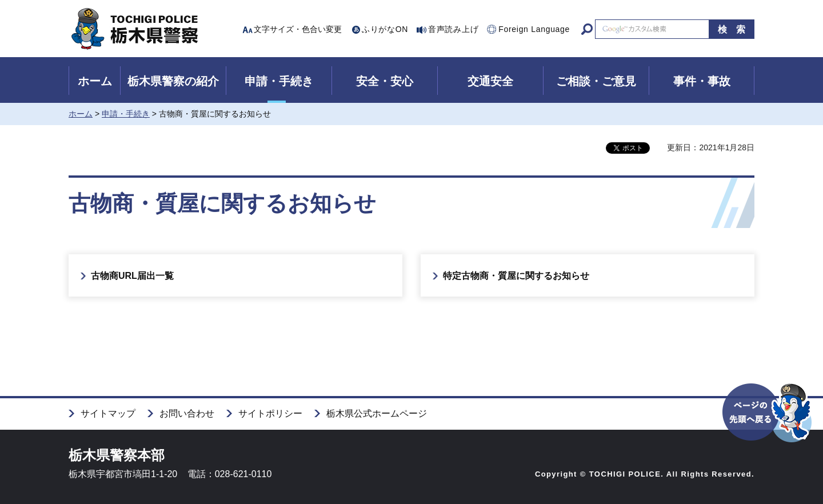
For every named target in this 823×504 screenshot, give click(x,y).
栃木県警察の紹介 (173, 81)
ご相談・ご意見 (596, 81)
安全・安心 (385, 81)
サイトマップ (108, 413)
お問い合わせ (187, 413)
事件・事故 (702, 81)
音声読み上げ (453, 29)
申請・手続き (279, 81)
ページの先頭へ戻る (768, 433)
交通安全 (490, 81)
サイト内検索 (587, 29)
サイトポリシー (270, 413)
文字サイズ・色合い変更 (298, 29)
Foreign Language (534, 29)
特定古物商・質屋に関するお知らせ (516, 276)
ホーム (95, 81)
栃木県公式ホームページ (377, 413)
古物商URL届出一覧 (132, 276)
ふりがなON (385, 29)
